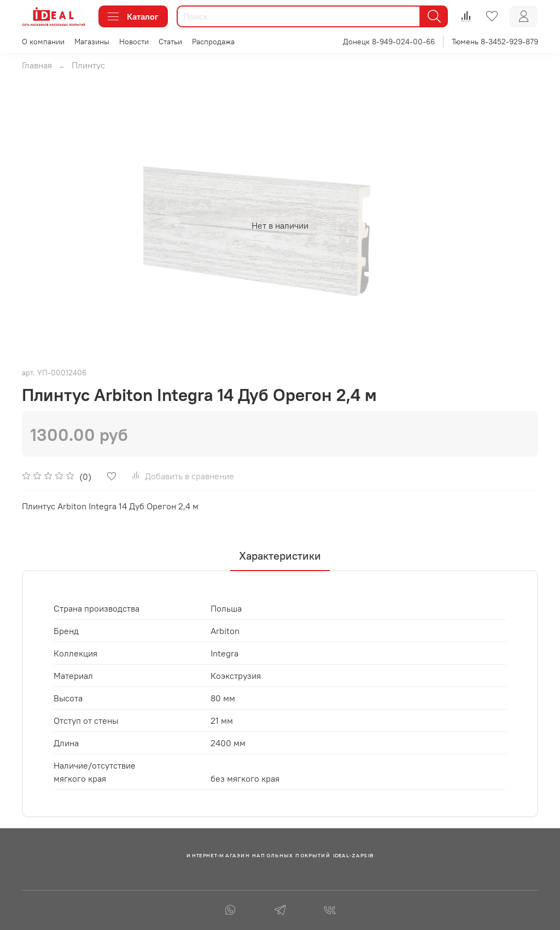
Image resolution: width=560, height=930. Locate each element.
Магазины (92, 42)
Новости (134, 42)
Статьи (170, 42)
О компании (43, 42)
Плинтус (88, 65)
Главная (37, 65)
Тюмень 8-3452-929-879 (495, 42)
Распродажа (213, 42)
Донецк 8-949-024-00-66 (389, 42)
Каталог (133, 16)
